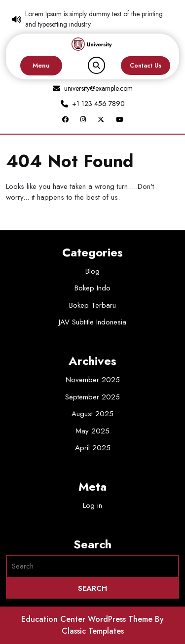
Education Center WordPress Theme (88, 619)
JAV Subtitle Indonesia (92, 322)
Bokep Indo (92, 288)
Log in (92, 505)
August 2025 (92, 414)
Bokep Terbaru (92, 305)
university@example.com (98, 88)
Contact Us (146, 66)
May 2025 (92, 431)
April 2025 (93, 448)
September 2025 (92, 397)
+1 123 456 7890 (98, 104)
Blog (92, 271)
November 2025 (93, 380)
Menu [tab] (41, 65)
